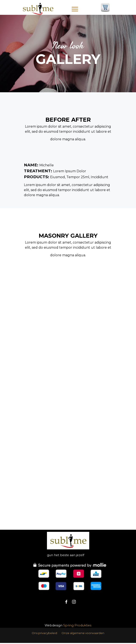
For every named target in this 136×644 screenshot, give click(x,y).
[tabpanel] (68, 54)
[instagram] (74, 602)
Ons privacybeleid (44, 633)
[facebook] (66, 602)
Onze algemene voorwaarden (83, 633)
